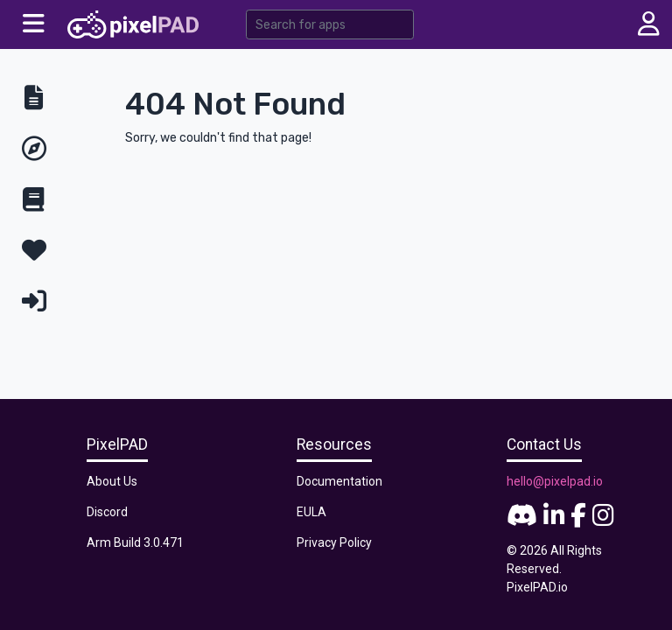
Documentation (339, 481)
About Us (112, 481)
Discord (107, 512)
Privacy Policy (334, 542)
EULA (311, 512)
